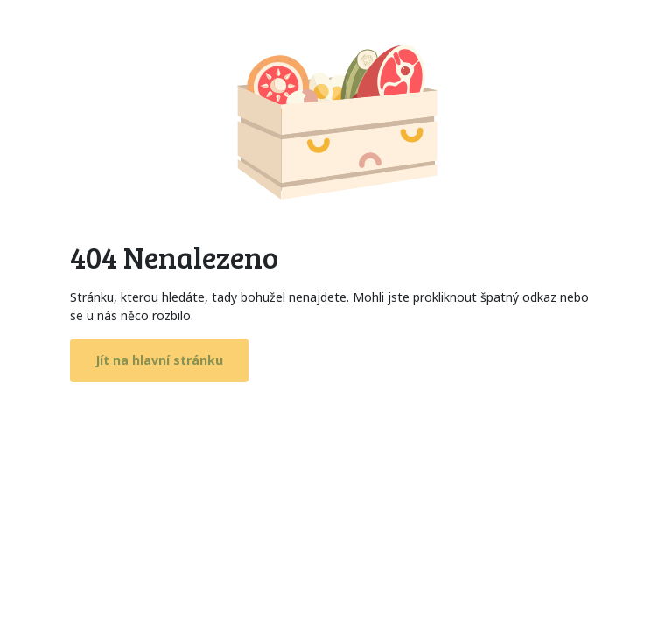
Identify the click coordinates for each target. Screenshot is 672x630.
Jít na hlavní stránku (159, 360)
